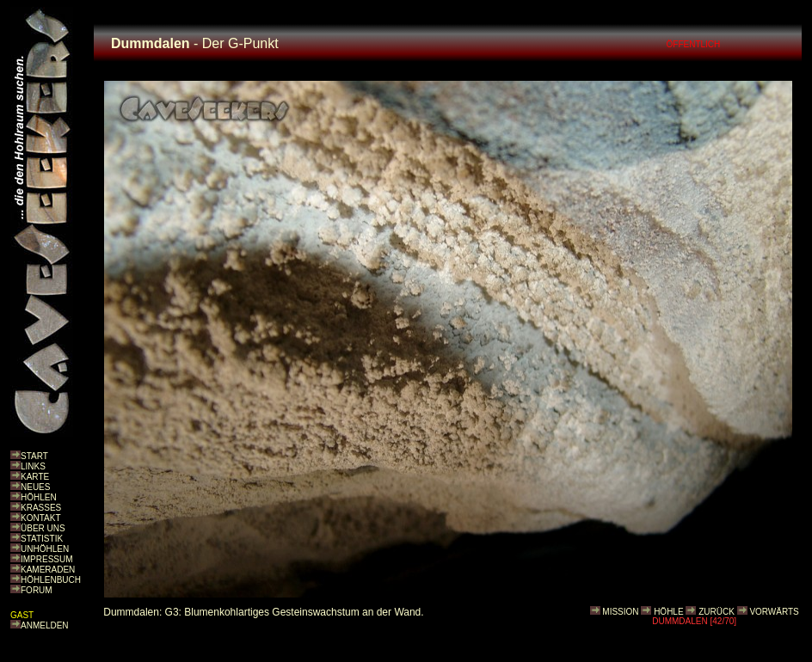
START (34, 456)
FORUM (37, 590)
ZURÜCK (717, 612)
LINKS (33, 466)
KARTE (35, 477)
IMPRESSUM (47, 559)
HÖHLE (668, 612)
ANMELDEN (45, 625)
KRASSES (41, 508)
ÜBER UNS (43, 528)
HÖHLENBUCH (51, 580)
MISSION (620, 612)
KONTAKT (40, 518)
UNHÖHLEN (45, 549)
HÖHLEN (39, 497)
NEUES (35, 487)
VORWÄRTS (774, 612)
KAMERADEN (48, 570)
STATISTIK (42, 539)
